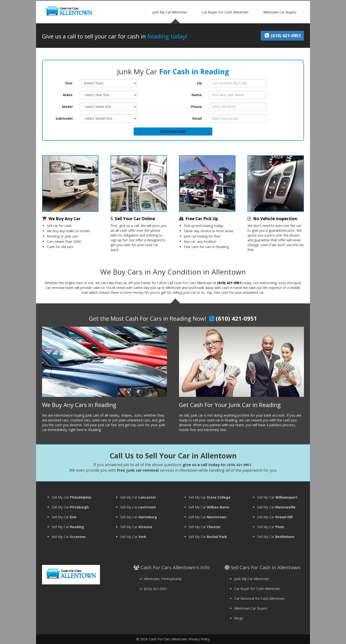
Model (67, 107)
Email (197, 118)
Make (68, 95)
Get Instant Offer (173, 131)
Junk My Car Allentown (252, 579)
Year (69, 83)
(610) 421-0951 (229, 283)
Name (197, 95)
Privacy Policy (199, 639)
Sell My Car (71, 497)
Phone (196, 107)
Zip (199, 83)
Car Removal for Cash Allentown (259, 598)
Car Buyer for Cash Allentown (257, 589)
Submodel (64, 118)
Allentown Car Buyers (251, 608)
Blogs (239, 618)
